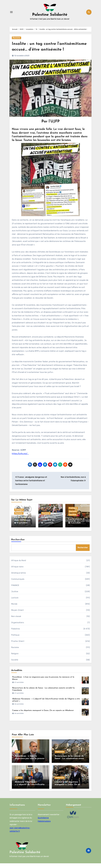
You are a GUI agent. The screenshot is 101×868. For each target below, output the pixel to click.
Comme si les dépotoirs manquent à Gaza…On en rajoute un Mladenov (43, 715)
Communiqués (18, 584)
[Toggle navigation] (11, 12)
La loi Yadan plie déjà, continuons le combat (23, 526)
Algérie (19, 782)
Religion (15, 658)
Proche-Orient (18, 646)
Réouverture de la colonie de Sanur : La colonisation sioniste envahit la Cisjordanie (70, 763)
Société (73, 520)
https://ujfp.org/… (20, 459)
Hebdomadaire (44, 826)
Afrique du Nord (19, 565)
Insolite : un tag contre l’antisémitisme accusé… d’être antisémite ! (43, 50)
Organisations (18, 627)
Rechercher (18, 544)
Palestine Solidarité (50, 15)
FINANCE (15, 590)
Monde (14, 609)
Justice (15, 596)
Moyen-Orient (17, 615)
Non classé (16, 621)
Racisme (16, 38)
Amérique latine (18, 578)
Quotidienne (43, 822)
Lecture (15, 602)
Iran (17, 756)
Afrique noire (17, 571)
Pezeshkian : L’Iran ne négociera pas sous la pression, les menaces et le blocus (30, 763)
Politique (19, 516)
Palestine (15, 633)
